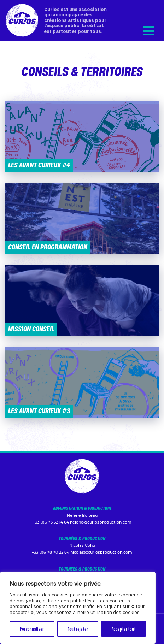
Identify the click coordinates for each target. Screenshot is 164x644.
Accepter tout (124, 629)
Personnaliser (32, 629)
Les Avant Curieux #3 (39, 411)
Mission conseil (31, 329)
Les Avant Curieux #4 (39, 165)
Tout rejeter (78, 629)
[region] (78, 608)
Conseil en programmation (48, 247)
